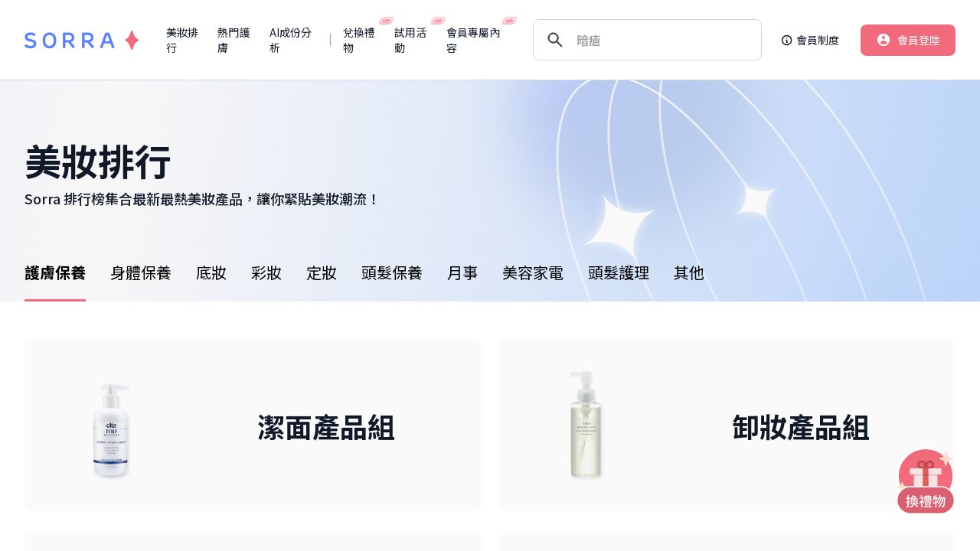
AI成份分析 (291, 40)
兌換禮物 (363, 40)
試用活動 (414, 40)
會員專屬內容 (476, 40)
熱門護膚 (234, 40)
